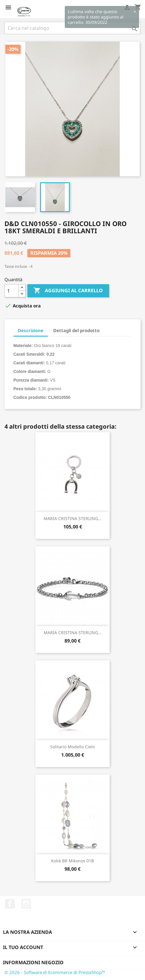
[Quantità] (12, 291)
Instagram (26, 904)
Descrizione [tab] (31, 330)
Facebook (10, 904)
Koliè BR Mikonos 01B (72, 861)
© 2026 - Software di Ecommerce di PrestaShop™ (55, 972)
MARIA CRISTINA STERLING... (73, 518)
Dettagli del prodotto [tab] (76, 330)
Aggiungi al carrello (68, 291)
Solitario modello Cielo (72, 747)
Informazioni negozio (33, 962)
